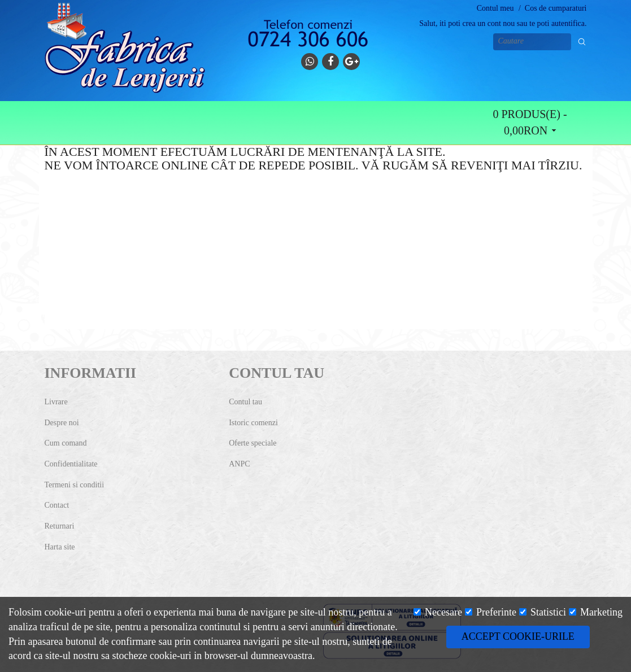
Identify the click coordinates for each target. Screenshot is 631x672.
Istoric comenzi (253, 423)
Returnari (60, 526)
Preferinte (491, 612)
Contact (57, 505)
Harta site (60, 547)
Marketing (596, 612)
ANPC (239, 464)
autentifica (568, 23)
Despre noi (62, 423)
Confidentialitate (71, 464)
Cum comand (66, 443)
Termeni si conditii (75, 485)
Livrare (56, 402)
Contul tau (245, 402)
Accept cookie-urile (518, 636)
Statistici (543, 612)
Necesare (438, 612)
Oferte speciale (253, 443)
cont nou (501, 23)
